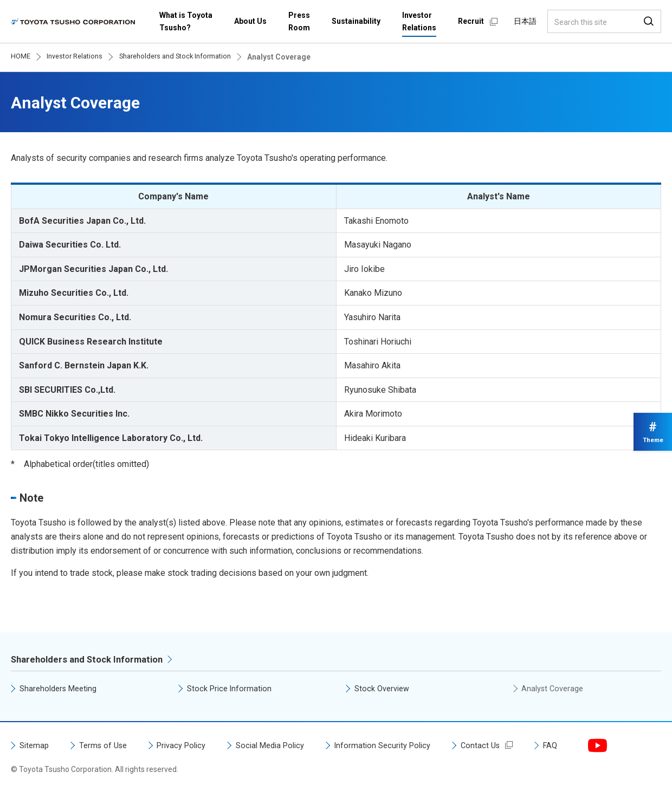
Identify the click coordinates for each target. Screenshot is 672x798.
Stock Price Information (232, 689)
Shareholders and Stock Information (93, 660)
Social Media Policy (285, 746)
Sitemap (35, 746)
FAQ (579, 746)
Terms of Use (107, 746)
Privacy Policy (190, 746)
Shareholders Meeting (62, 689)
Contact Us (507, 746)
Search (649, 21)
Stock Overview (384, 689)
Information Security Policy (405, 746)
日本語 (525, 21)
